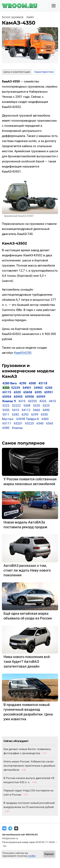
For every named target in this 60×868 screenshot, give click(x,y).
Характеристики (44, 72)
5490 (46, 410)
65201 (18, 423)
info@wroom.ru (10, 838)
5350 (6, 410)
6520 (17, 392)
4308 (32, 383)
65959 (41, 397)
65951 (49, 392)
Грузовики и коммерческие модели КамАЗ (28, 371)
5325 (46, 406)
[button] (4, 45)
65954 (7, 397)
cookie (32, 856)
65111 (7, 423)
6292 (25, 414)
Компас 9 (9, 401)
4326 (43, 401)
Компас (17, 428)
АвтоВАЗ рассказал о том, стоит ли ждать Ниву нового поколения (27, 570)
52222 (16, 406)
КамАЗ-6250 (23, 353)
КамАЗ (30, 17)
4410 (52, 401)
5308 (27, 406)
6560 (50, 423)
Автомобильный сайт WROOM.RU (20, 835)
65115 (7, 392)
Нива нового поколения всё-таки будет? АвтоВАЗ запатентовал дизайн (27, 662)
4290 (23, 383)
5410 (16, 410)
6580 (6, 428)
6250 (49, 388)
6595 (38, 392)
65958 (30, 397)
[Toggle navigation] (54, 6)
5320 (36, 406)
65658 (28, 392)
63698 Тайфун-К (28, 419)
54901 (27, 388)
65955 (18, 397)
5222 (6, 406)
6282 (16, 414)
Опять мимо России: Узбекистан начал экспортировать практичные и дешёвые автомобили (29, 766)
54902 (38, 388)
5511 (6, 414)
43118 (43, 383)
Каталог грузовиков (13, 17)
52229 (16, 388)
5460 (36, 410)
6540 (40, 423)
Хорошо (49, 854)
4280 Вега (10, 383)
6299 (35, 414)
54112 (26, 410)
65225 (30, 423)
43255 (32, 401)
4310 (22, 401)
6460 (45, 419)
